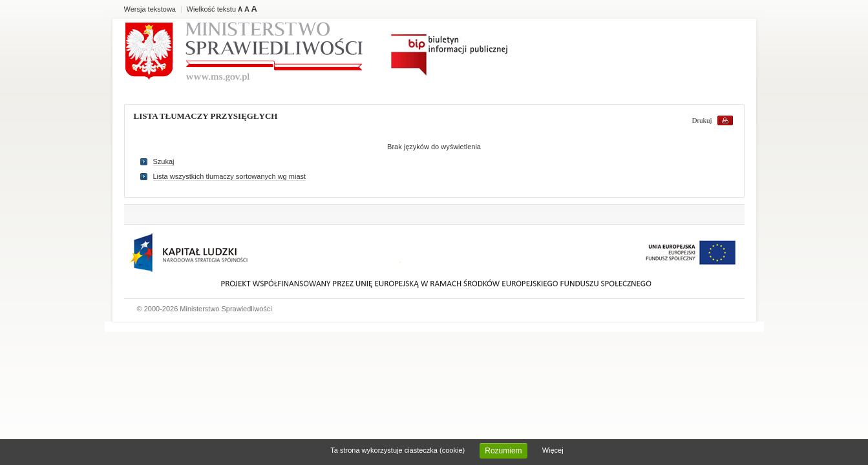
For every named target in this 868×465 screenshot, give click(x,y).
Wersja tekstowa (150, 9)
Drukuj (702, 120)
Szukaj (164, 161)
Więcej (553, 450)
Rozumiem (503, 451)
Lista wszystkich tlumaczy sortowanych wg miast (230, 176)
